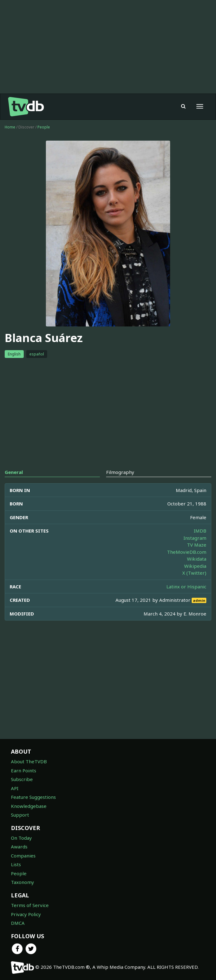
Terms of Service (30, 905)
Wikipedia (195, 566)
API (15, 788)
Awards (19, 847)
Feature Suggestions (33, 797)
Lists (16, 864)
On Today (21, 838)
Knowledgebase (29, 806)
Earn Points (24, 770)
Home (10, 127)
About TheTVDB (29, 761)
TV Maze (197, 545)
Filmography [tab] (120, 472)
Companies (23, 856)
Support (20, 815)
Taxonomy (22, 882)
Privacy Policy (26, 914)
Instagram (195, 538)
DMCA (18, 923)
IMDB (200, 531)
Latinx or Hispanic (186, 587)
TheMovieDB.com (187, 552)
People (44, 127)
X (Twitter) (194, 573)
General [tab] (14, 472)
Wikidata (197, 559)
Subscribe (22, 779)
